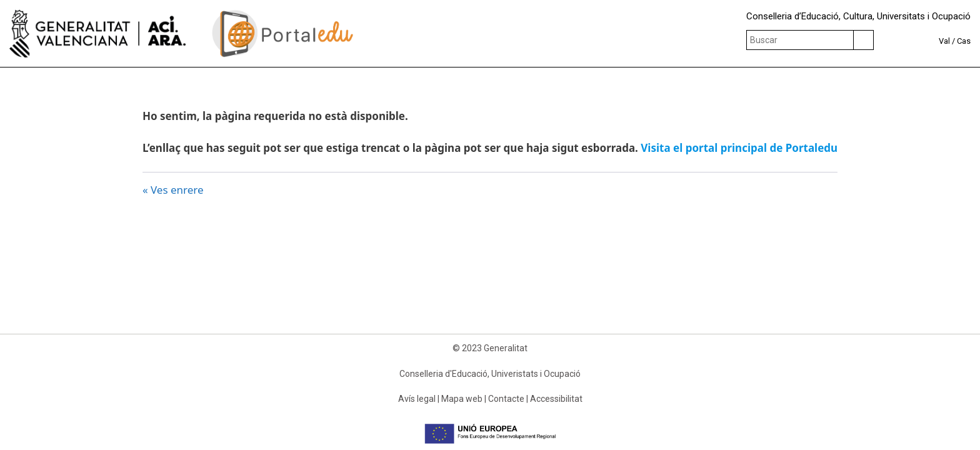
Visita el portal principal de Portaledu (739, 148)
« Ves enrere (173, 190)
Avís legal (417, 399)
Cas (964, 41)
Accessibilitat (556, 399)
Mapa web (462, 399)
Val (944, 41)
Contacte (506, 399)
